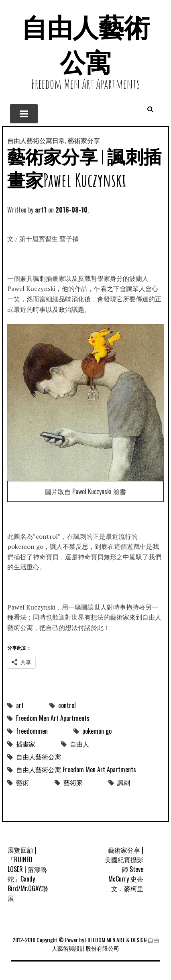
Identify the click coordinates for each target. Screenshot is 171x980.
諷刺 (124, 782)
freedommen (32, 731)
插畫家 (26, 744)
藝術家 (73, 782)
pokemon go (97, 731)
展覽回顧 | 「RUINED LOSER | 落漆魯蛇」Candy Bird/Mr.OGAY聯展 (28, 874)
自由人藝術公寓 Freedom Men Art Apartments (76, 769)
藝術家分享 (84, 140)
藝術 (22, 782)
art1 (41, 210)
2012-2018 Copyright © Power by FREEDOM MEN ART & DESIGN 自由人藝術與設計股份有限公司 (86, 944)
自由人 (79, 744)
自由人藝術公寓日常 (36, 140)
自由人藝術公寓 (39, 757)
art (20, 705)
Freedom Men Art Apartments (53, 718)
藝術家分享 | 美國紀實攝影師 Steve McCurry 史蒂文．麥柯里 (124, 869)
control (67, 705)
